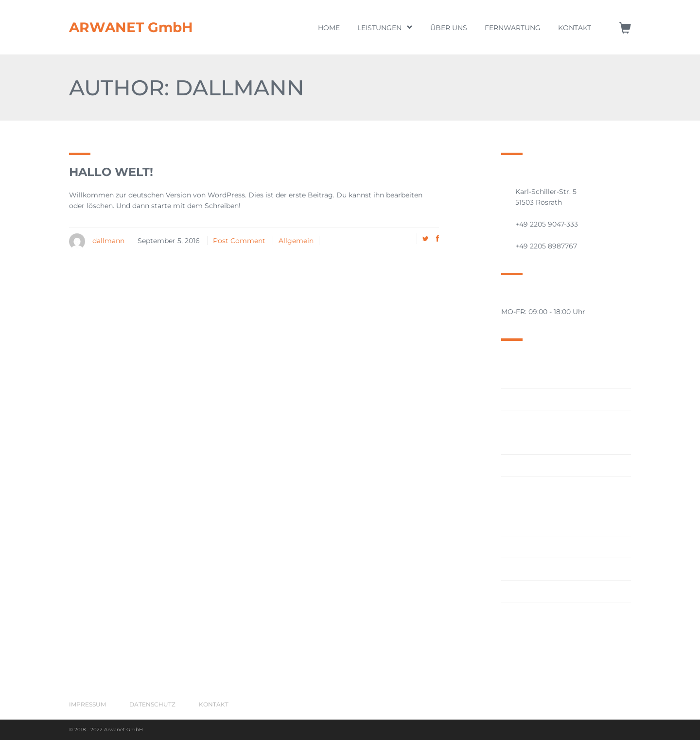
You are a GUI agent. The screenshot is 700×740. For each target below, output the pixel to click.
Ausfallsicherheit (529, 399)
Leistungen (385, 27)
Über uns (449, 28)
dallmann (108, 241)
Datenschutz (152, 704)
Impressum (87, 704)
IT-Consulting (524, 487)
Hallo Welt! (111, 172)
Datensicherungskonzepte (546, 443)
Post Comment (239, 241)
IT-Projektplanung (532, 547)
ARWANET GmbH (131, 27)
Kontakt (575, 28)
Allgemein (296, 241)
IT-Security (519, 569)
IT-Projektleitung (530, 525)
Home (329, 28)
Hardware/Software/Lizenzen (550, 465)
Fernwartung (513, 28)
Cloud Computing (532, 421)
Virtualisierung (526, 591)
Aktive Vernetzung (533, 377)
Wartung (516, 613)
